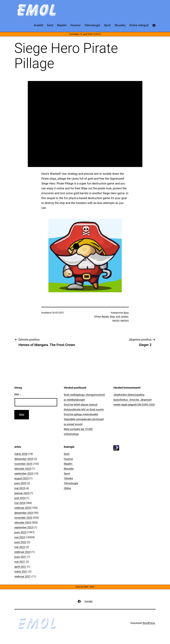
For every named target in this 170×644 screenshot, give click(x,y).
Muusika (69, 469)
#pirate (105, 317)
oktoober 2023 (23, 523)
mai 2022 (20, 547)
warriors (124, 320)
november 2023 (23, 518)
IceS (118, 317)
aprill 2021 (20, 567)
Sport (67, 474)
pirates (125, 317)
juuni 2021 (20, 557)
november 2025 (23, 464)
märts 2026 (21, 454)
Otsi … (18, 394)
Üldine (67, 488)
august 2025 (21, 478)
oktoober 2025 (23, 469)
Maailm (68, 464)
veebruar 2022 (23, 552)
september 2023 (24, 527)
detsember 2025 (24, 459)
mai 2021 (20, 562)
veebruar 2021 (23, 576)
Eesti (67, 454)
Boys (126, 313)
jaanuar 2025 (22, 493)
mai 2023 (20, 537)
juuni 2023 (20, 532)
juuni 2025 (20, 483)
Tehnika (68, 478)
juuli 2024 (20, 498)
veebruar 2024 (23, 508)
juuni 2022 (20, 542)
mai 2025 (20, 488)
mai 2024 (20, 503)
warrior (116, 320)
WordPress (149, 623)
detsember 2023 (24, 513)
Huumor (69, 459)
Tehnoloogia (71, 483)
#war (112, 317)
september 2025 (24, 474)
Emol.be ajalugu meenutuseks (81, 414)
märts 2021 (21, 572)
